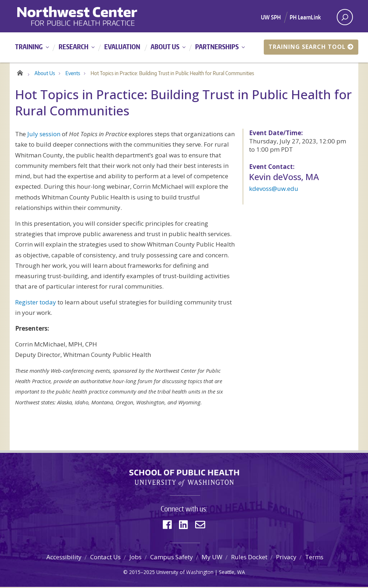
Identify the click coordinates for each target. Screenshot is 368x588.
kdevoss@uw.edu (274, 190)
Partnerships (217, 47)
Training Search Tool (311, 47)
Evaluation (122, 47)
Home (20, 73)
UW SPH (271, 17)
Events (73, 74)
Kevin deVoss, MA (284, 178)
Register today (36, 303)
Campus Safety (172, 558)
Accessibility (64, 558)
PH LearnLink (305, 17)
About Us (165, 47)
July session (44, 135)
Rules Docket (249, 558)
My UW (212, 558)
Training (29, 47)
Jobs (135, 558)
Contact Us (105, 558)
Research (73, 47)
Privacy (286, 558)
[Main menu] (184, 47)
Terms (314, 558)
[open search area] (345, 17)
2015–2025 (142, 573)
